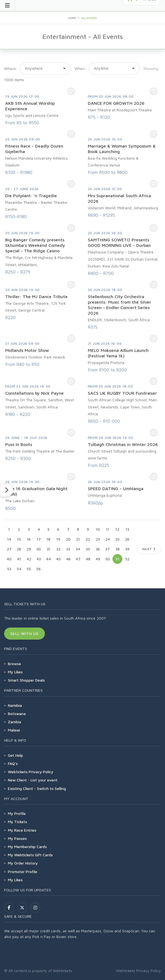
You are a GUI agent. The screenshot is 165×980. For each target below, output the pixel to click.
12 (117, 529)
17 (39, 539)
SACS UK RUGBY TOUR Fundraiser (122, 393)
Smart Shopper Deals (26, 680)
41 (19, 559)
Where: (11, 68)
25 (117, 539)
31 (49, 549)
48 (88, 559)
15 (19, 539)
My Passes (17, 838)
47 (78, 559)
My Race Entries (22, 830)
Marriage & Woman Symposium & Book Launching (122, 149)
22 (88, 539)
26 (127, 539)
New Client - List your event (33, 780)
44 (48, 559)
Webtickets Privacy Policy (31, 772)
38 (118, 549)
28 (19, 549)
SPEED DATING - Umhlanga (116, 488)
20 (68, 539)
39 (127, 549)
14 (9, 539)
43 (39, 559)
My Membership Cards (27, 847)
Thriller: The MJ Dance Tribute (36, 296)
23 (98, 539)
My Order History (23, 863)
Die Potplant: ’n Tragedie (31, 196)
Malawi (14, 730)
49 (98, 559)
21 (78, 539)
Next (149, 549)
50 (108, 559)
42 (29, 559)
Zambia (15, 722)
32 (58, 549)
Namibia (15, 705)
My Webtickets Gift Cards (30, 855)
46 (68, 559)
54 (19, 569)
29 (29, 549)
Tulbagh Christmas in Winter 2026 (123, 444)
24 (108, 539)
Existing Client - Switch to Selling (37, 788)
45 (58, 559)
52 (127, 559)
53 (9, 569)
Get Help (15, 755)
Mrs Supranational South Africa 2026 (119, 198)
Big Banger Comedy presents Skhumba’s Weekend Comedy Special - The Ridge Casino (35, 245)
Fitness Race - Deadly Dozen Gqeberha (34, 149)
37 (108, 549)
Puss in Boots (19, 444)
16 (29, 539)
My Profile (17, 813)
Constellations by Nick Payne (34, 393)
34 (78, 549)
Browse (15, 664)
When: (80, 68)
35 (88, 549)
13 (127, 529)
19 (58, 539)
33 (68, 549)
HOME (72, 18)
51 (117, 559)
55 (29, 569)
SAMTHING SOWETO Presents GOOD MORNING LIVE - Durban (119, 242)
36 (98, 549)
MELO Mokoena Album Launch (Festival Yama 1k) (118, 353)
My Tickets (18, 822)
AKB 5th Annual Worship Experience (30, 106)
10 (98, 529)
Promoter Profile (23, 872)
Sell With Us (24, 633)
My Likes (15, 672)
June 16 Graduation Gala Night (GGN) (36, 491)
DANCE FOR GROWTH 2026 (116, 103)
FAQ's (13, 763)
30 (39, 549)
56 (39, 569)
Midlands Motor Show (27, 350)
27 (9, 549)
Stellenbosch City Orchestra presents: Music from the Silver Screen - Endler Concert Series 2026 (119, 305)
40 (9, 559)
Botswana (17, 714)
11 (108, 529)
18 (48, 539)
